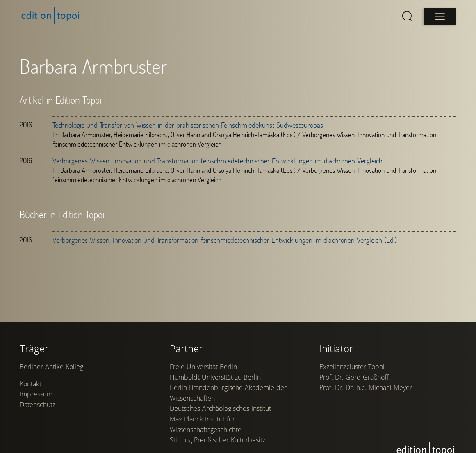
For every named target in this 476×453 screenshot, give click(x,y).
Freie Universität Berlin (203, 367)
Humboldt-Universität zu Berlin (215, 377)
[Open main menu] (440, 16)
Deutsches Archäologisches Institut (220, 408)
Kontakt (31, 384)
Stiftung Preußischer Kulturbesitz (218, 440)
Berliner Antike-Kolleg (51, 367)
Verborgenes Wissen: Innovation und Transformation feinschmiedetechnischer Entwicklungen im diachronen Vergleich (218, 161)
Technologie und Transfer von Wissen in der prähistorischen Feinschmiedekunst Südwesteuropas (188, 125)
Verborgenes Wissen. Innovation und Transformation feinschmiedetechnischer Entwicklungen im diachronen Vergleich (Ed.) (225, 240)
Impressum (36, 394)
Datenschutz (38, 405)
